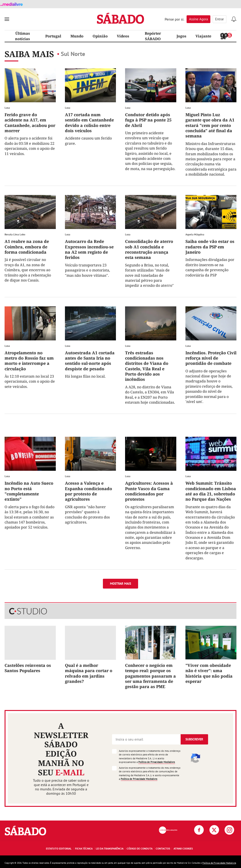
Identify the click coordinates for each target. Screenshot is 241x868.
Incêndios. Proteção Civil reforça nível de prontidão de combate (211, 358)
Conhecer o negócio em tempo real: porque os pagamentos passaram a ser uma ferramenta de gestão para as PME (150, 676)
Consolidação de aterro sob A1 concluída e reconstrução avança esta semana (149, 249)
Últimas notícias (23, 36)
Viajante (203, 36)
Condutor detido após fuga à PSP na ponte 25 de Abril (148, 120)
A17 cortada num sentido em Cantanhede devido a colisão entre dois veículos (89, 123)
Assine (198, 19)
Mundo (77, 36)
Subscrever (194, 739)
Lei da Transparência (110, 848)
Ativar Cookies (183, 848)
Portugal (53, 36)
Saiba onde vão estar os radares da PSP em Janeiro (210, 247)
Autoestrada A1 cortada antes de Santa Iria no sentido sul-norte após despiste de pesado (90, 361)
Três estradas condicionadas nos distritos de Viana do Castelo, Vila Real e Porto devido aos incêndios (147, 366)
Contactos (163, 848)
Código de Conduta (140, 848)
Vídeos (123, 36)
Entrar (220, 19)
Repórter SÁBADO (153, 36)
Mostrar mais (120, 584)
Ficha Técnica (84, 848)
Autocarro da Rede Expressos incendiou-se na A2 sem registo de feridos (89, 249)
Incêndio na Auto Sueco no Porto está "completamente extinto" (29, 491)
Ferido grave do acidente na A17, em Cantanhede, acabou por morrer (30, 123)
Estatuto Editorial (59, 848)
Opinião (100, 36)
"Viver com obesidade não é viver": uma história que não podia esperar (209, 673)
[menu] (7, 19)
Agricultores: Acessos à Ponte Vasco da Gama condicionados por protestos (149, 491)
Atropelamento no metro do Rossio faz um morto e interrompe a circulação (29, 361)
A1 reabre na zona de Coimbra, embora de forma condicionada (27, 247)
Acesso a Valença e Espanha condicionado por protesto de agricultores (88, 491)
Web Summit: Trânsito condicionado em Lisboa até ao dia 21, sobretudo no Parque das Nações (211, 491)
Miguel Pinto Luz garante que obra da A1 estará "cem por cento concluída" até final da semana (210, 125)
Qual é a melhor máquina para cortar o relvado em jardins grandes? (89, 673)
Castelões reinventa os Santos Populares (28, 668)
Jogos (181, 36)
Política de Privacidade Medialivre (157, 762)
